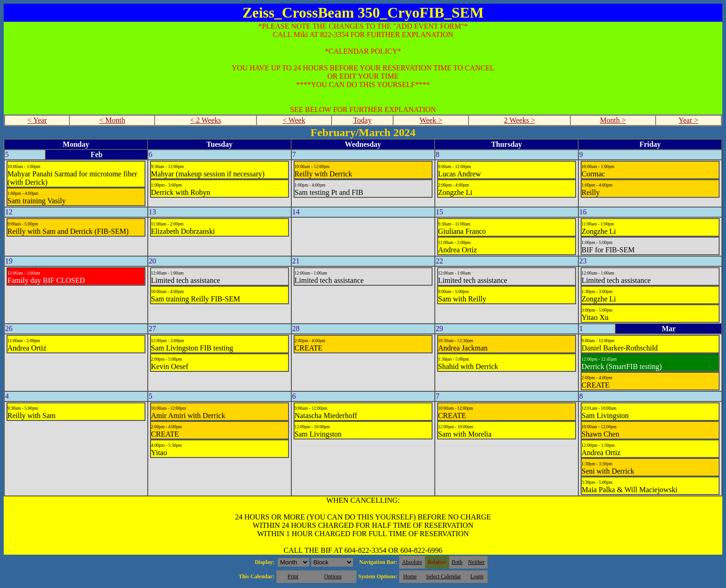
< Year (37, 120)
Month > (613, 120)
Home (410, 576)
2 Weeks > (520, 120)
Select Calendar (444, 576)
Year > (689, 120)
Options (333, 576)
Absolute (412, 562)
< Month (113, 120)
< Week (294, 120)
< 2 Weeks (206, 120)
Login (477, 576)
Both (457, 562)
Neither (476, 562)
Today (363, 120)
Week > (431, 120)
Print (293, 576)
